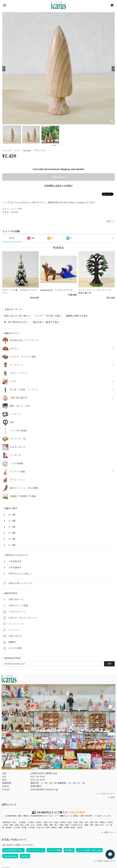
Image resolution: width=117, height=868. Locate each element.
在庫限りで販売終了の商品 (23, 496)
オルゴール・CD (18, 439)
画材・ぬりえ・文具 (20, 406)
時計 (12, 422)
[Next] (113, 69)
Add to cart (58, 177)
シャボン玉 (15, 455)
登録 (109, 664)
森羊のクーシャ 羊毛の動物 (24, 488)
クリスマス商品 (18, 472)
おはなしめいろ (18, 447)
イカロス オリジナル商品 (23, 357)
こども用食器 (16, 463)
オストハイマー (18, 480)
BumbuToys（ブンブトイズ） (25, 340)
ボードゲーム (16, 365)
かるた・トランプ (19, 373)
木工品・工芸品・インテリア (24, 390)
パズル (13, 381)
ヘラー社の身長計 (19, 431)
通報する (110, 221)
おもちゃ (14, 349)
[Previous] (4, 69)
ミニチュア (15, 414)
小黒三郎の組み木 (19, 398)
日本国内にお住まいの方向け (58, 186)
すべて (12, 238)
